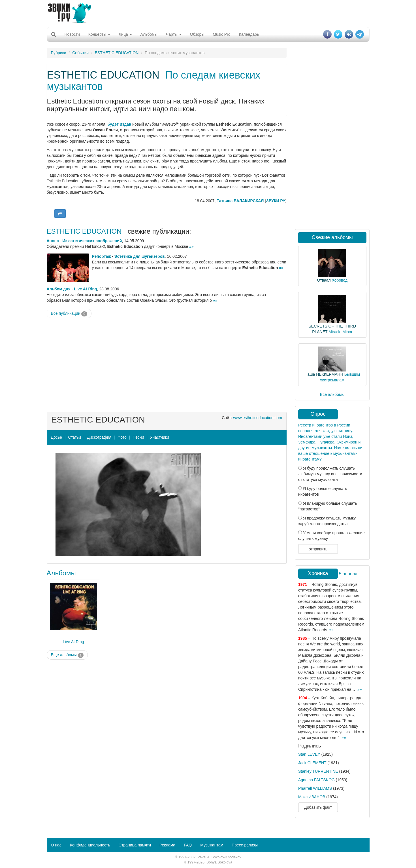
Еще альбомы (67, 655)
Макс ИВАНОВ (312, 797)
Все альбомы (332, 394)
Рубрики (59, 53)
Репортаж (102, 256)
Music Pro (221, 34)
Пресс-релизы (245, 845)
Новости (72, 34)
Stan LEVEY (309, 754)
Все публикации (69, 314)
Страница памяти (135, 845)
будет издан (120, 124)
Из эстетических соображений (92, 241)
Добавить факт (318, 807)
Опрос (318, 414)
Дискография (99, 437)
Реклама (167, 845)
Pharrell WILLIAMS (315, 788)
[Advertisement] (208, 13)
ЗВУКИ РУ (276, 201)
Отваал (324, 280)
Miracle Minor (340, 332)
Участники (160, 437)
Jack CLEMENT (312, 763)
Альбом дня (59, 289)
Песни (138, 437)
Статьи (74, 437)
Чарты (174, 34)
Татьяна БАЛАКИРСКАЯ (240, 201)
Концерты (99, 34)
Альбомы (149, 34)
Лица (125, 34)
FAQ (188, 845)
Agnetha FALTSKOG (316, 780)
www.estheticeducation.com (258, 418)
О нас (56, 845)
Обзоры (197, 34)
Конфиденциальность (90, 845)
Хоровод (340, 280)
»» (191, 246)
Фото (122, 437)
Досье (57, 437)
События (80, 53)
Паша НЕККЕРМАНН (324, 374)
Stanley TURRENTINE (318, 771)
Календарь (249, 34)
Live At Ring (85, 289)
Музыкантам (212, 845)
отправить (318, 549)
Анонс (53, 241)
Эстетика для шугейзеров (140, 256)
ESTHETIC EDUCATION (117, 53)
